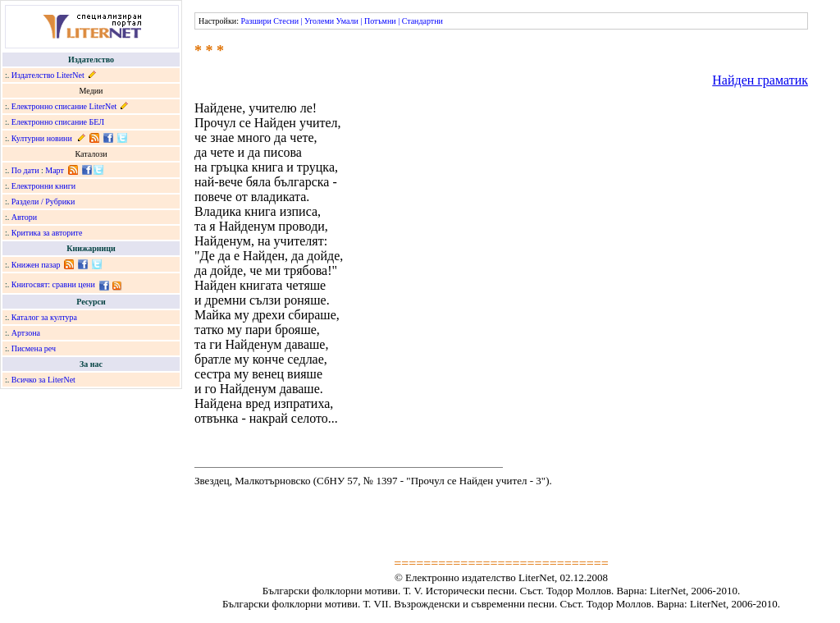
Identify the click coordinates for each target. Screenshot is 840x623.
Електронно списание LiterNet (64, 106)
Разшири (256, 21)
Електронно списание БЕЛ (58, 122)
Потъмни (380, 21)
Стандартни (422, 21)
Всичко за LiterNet (43, 380)
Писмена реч (34, 348)
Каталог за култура (44, 317)
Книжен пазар (36, 265)
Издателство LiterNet (48, 75)
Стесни (286, 21)
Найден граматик (760, 80)
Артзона (26, 333)
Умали (347, 21)
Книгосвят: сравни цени (53, 284)
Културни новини (42, 138)
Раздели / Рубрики (43, 202)
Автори (24, 217)
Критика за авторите (47, 233)
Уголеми (319, 21)
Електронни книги (43, 186)
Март (55, 170)
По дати (25, 170)
